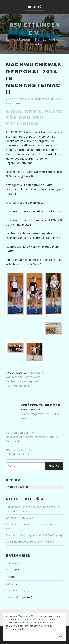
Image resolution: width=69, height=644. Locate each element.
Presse (10, 570)
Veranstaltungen (16, 597)
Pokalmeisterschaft (19, 386)
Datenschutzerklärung (17, 629)
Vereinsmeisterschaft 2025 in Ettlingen (30, 542)
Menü (37, 7)
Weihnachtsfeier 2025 (19, 518)
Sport (9, 584)
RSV (8, 577)
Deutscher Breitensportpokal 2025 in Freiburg (34, 535)
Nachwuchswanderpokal (22, 381)
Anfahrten (12, 563)
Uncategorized (15, 591)
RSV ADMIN (14, 103)
